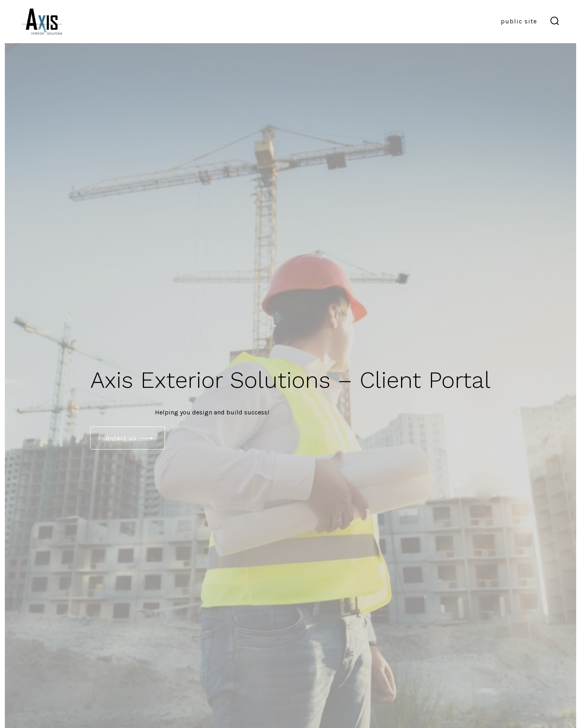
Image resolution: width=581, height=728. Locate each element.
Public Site (519, 21)
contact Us (119, 438)
